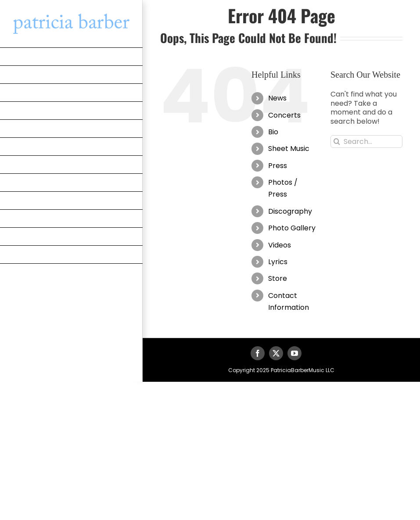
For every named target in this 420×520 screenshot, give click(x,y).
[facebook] (258, 353)
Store (278, 278)
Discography (290, 211)
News (277, 98)
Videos (280, 245)
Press (278, 166)
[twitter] (276, 353)
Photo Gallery (292, 228)
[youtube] (294, 353)
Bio (273, 132)
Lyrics (278, 262)
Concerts (284, 115)
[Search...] (366, 142)
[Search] (337, 142)
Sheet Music (289, 149)
